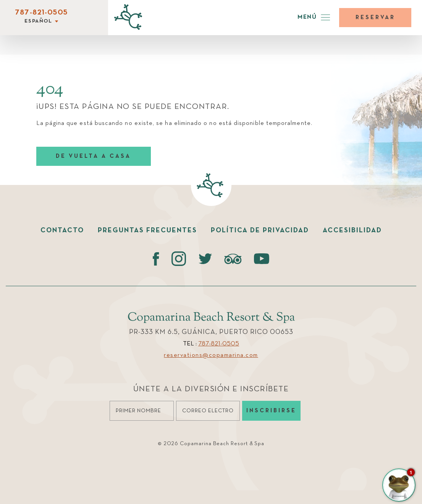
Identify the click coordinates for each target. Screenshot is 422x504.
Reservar (375, 17)
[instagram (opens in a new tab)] (179, 259)
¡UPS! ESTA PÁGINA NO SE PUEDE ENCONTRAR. (133, 107)
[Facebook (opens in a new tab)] (156, 259)
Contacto (62, 230)
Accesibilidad (352, 230)
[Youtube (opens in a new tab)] (262, 259)
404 (50, 89)
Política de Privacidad (260, 230)
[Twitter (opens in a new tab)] (205, 259)
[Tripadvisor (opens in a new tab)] (233, 259)
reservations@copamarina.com (211, 355)
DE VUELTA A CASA (93, 156)
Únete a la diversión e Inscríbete (211, 389)
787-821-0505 (41, 13)
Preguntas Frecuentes (147, 230)
